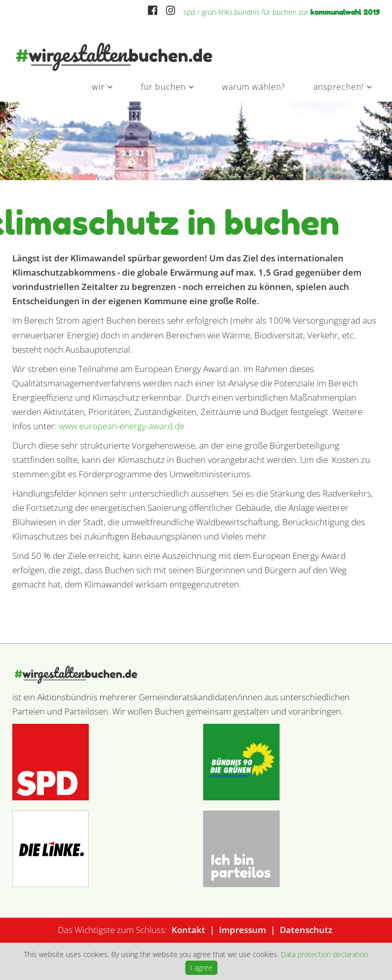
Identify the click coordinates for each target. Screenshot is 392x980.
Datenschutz (306, 930)
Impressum (242, 930)
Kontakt (188, 930)
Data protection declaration (324, 954)
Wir (98, 87)
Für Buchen (163, 87)
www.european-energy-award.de (121, 426)
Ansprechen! (339, 87)
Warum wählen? (254, 87)
